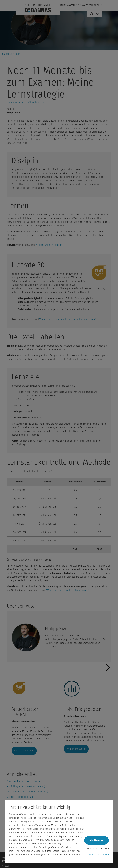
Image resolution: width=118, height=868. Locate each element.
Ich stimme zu (97, 840)
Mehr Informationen (99, 855)
